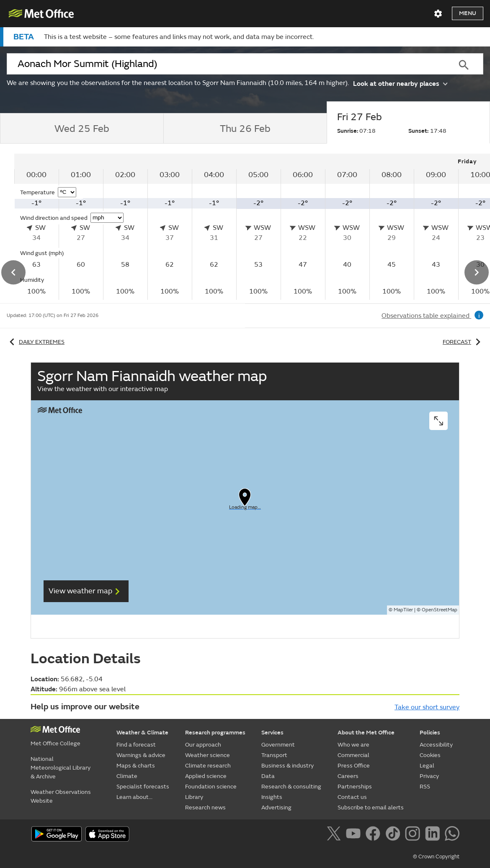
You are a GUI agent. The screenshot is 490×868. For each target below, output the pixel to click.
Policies (430, 733)
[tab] (82, 129)
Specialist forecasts (143, 787)
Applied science (206, 776)
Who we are (353, 745)
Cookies (430, 755)
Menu (468, 13)
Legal (427, 766)
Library (194, 797)
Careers (348, 776)
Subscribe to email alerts (371, 807)
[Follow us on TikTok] (394, 835)
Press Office (354, 766)
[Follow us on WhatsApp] (452, 835)
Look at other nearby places (400, 83)
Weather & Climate (142, 733)
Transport (274, 755)
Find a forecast (136, 745)
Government (278, 745)
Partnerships (355, 787)
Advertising (276, 807)
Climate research (208, 766)
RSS (425, 787)
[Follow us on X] (335, 835)
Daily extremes (36, 342)
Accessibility (436, 745)
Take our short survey (427, 707)
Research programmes (215, 733)
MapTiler (403, 610)
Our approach (203, 745)
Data (268, 776)
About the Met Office (366, 733)
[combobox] (225, 64)
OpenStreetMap (440, 610)
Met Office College (55, 743)
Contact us (352, 797)
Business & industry (288, 766)
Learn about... (134, 797)
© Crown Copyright (436, 857)
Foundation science (211, 787)
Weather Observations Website (61, 796)
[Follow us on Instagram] (414, 835)
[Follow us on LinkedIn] (434, 835)
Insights (272, 797)
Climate (127, 776)
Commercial (353, 755)
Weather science (208, 755)
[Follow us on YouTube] (355, 835)
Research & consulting (291, 787)
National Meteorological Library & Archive (61, 768)
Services (272, 733)
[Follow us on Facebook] (375, 835)
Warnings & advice (141, 755)
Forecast (463, 342)
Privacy (429, 776)
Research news (205, 807)
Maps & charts (136, 766)
